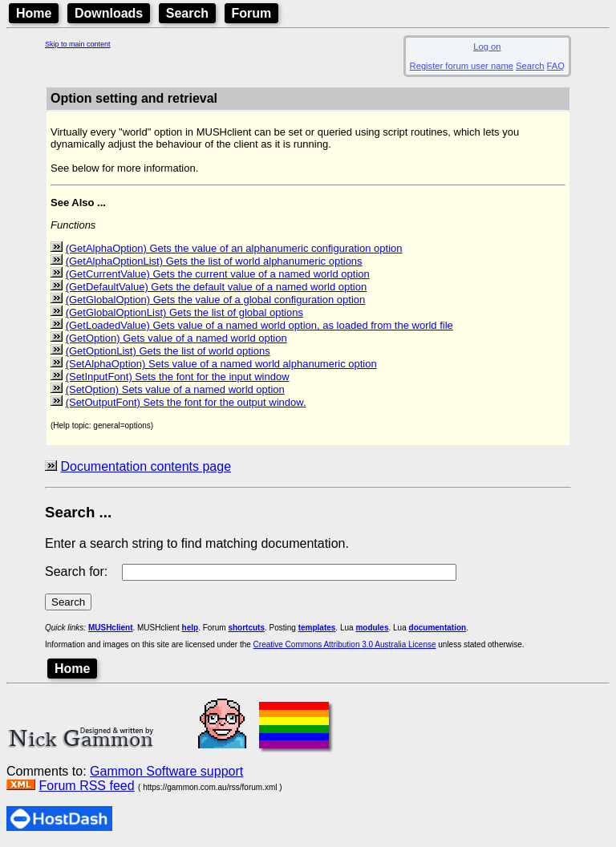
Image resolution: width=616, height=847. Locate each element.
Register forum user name (462, 66)
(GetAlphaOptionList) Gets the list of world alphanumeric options (214, 261)
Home (34, 13)
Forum (252, 13)
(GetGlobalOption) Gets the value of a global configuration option (216, 300)
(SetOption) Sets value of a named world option (175, 389)
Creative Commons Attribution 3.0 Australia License (345, 644)
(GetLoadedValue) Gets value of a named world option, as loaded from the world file (259, 325)
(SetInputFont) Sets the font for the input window (178, 377)
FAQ (556, 66)
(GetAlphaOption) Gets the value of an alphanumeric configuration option (234, 248)
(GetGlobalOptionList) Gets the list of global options (184, 312)
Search (187, 13)
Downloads (109, 13)
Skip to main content (78, 44)
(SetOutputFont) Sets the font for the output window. (186, 402)
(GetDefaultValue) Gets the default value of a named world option (217, 287)
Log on (487, 47)
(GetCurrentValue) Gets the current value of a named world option (218, 274)
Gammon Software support (166, 771)
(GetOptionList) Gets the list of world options (168, 351)
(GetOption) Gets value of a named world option (176, 338)
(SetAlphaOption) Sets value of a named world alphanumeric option (221, 364)
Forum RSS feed (86, 786)
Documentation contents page (146, 466)
